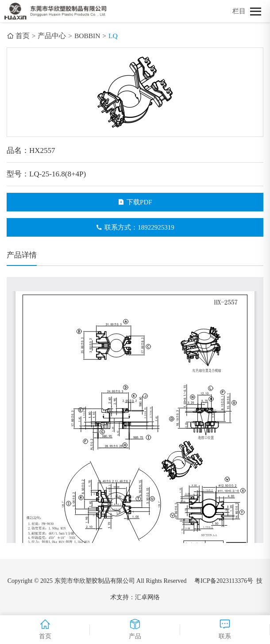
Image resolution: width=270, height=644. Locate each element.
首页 (18, 36)
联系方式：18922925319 (135, 227)
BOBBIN (87, 36)
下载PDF (135, 202)
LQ (113, 36)
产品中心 (52, 36)
